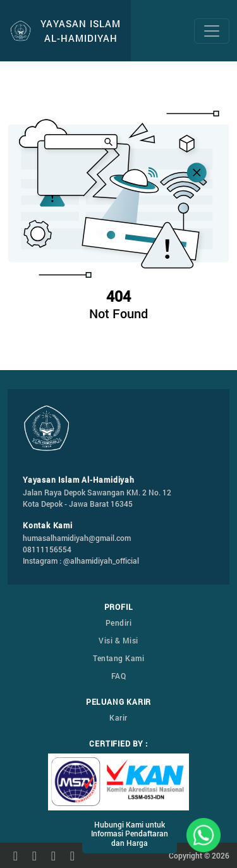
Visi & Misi (118, 640)
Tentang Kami (118, 658)
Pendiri (119, 623)
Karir (118, 717)
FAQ (119, 676)
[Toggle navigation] (212, 31)
